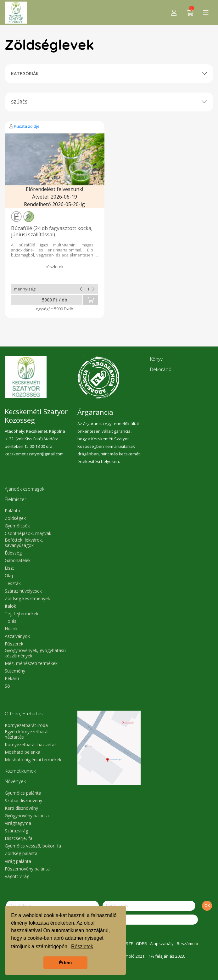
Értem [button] (66, 963)
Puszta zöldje (27, 126)
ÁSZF (128, 943)
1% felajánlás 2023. (167, 956)
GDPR (141, 943)
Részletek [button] (82, 946)
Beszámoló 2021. (129, 956)
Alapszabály (162, 943)
